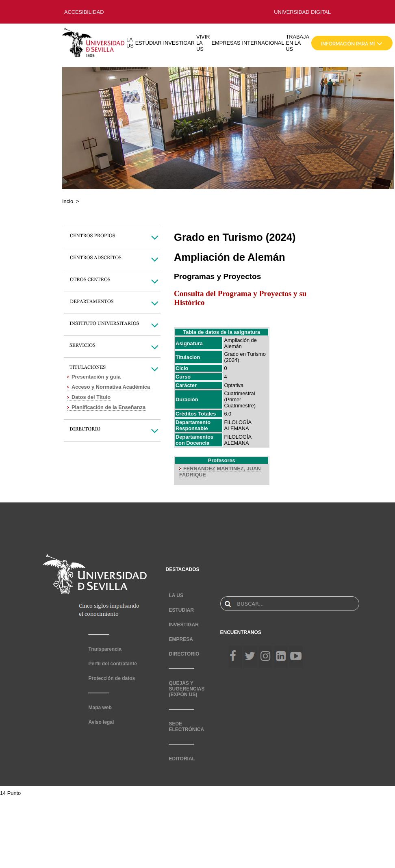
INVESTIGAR (179, 43)
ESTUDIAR (149, 43)
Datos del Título (91, 397)
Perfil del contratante (112, 664)
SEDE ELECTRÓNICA (186, 727)
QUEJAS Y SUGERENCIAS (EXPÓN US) (187, 689)
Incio (68, 201)
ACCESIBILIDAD (84, 12)
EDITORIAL (182, 759)
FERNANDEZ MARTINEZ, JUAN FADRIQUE (220, 472)
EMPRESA (181, 639)
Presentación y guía (96, 377)
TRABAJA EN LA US (297, 43)
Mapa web (100, 708)
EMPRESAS (226, 43)
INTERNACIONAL (263, 43)
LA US (130, 43)
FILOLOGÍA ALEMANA (238, 425)
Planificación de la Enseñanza (109, 407)
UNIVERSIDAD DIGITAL (302, 12)
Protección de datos (112, 678)
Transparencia (105, 649)
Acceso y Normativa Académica (111, 387)
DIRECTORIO (184, 654)
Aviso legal (101, 722)
